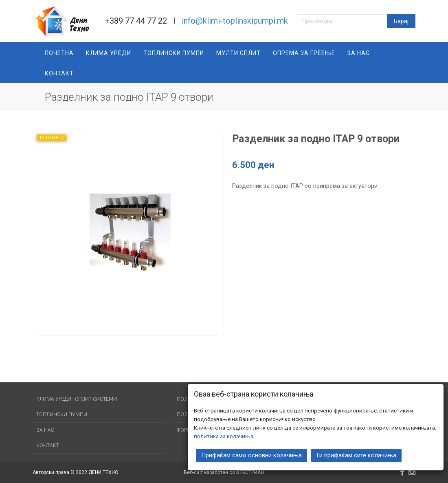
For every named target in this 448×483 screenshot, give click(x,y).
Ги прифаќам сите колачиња (356, 455)
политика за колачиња (224, 436)
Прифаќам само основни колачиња (251, 455)
